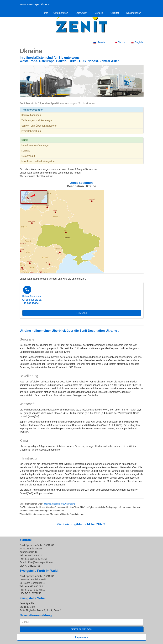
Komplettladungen (31, 115)
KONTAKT (81, 313)
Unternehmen (62, 13)
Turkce (120, 42)
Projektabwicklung (31, 131)
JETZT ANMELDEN (81, 629)
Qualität (116, 13)
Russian (100, 42)
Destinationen (135, 13)
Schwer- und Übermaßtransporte (39, 126)
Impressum (81, 637)
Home (45, 13)
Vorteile (100, 13)
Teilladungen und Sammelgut (37, 120)
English (137, 42)
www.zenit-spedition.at (35, 4)
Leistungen (83, 13)
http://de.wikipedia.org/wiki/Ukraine (59, 504)
